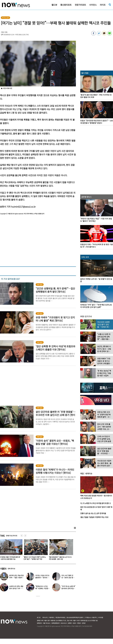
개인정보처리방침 (60, 617)
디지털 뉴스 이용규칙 (91, 617)
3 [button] (40, 596)
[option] (36, 550)
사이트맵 (101, 617)
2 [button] (38, 596)
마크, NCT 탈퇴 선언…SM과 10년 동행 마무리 (68, 578)
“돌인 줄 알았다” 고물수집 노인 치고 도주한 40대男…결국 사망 (61, 558)
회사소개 (45, 617)
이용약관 (51, 617)
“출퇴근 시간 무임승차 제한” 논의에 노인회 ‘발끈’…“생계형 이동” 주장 (36, 558)
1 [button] (36, 596)
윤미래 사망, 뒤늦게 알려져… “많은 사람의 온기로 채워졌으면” (16, 578)
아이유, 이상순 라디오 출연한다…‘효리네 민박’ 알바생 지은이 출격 (43, 578)
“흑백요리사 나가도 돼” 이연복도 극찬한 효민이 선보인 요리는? (42, 588)
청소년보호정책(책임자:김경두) (75, 617)
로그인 (39, 617)
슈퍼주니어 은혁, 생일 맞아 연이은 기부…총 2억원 (16, 588)
